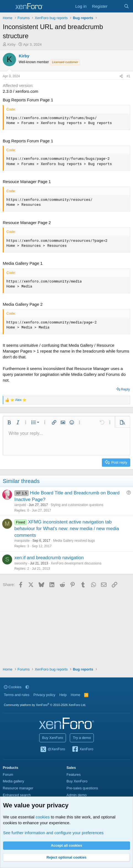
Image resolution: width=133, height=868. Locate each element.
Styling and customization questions (77, 505)
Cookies (13, 687)
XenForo (82, 749)
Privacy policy (44, 695)
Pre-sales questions (82, 788)
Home (75, 695)
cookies (43, 817)
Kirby (12, 44)
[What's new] (115, 6)
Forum (8, 775)
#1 (128, 76)
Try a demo (82, 738)
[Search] (127, 6)
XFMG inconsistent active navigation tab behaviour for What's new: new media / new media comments (67, 529)
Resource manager (18, 788)
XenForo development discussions (76, 563)
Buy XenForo (53, 738)
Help (63, 695)
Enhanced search (17, 795)
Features (74, 775)
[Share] (121, 76)
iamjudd (20, 505)
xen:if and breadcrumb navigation (49, 558)
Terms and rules (17, 695)
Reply (125, 389)
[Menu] (8, 6)
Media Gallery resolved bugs (74, 541)
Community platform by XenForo (45, 705)
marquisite (22, 541)
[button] (9, 422)
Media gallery (13, 781)
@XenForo (52, 749)
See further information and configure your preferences (53, 833)
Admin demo (77, 795)
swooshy (21, 563)
